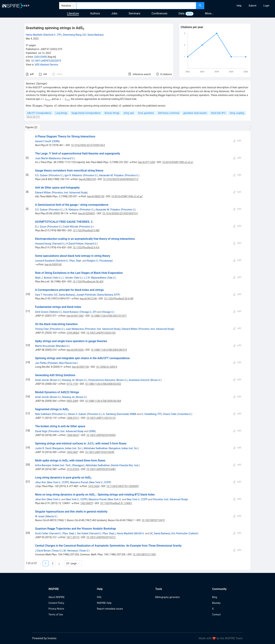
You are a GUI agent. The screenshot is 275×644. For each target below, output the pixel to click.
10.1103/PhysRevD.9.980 (86, 230)
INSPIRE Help (104, 603)
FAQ (99, 597)
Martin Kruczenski (45, 346)
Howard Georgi (43, 244)
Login (266, 6)
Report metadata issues (110, 609)
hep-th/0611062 (75, 316)
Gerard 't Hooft (43, 141)
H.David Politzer (75, 244)
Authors (95, 13)
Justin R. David (43, 448)
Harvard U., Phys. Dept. (62, 533)
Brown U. (55, 380)
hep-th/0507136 (80, 367)
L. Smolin (68, 278)
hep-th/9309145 (53, 265)
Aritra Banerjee (43, 465)
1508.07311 (73, 418)
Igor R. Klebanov (73, 175)
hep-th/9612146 (88, 299)
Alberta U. (51, 516)
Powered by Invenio (44, 638)
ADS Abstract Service (46, 65)
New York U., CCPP (58, 482)
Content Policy (56, 603)
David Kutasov (71, 312)
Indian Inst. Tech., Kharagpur (68, 465)
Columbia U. (185, 414)
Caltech (193, 533)
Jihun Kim (41, 482)
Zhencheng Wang (72, 35)
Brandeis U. (63, 346)
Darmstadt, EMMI (127, 414)
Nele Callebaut (43, 414)
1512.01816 (73, 469)
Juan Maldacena (75, 329)
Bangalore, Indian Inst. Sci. (67, 448)
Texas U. (57, 551)
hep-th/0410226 (75, 350)
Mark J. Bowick (43, 278)
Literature (73, 13)
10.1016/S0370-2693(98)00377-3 (120, 179)
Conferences (159, 13)
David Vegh (41, 431)
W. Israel (40, 516)
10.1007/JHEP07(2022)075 (46, 61)
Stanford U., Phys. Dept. (69, 261)
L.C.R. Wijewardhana (95, 278)
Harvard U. (68, 158)
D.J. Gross (41, 227)
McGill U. (140, 533)
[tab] (36, 127)
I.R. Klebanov (72, 210)
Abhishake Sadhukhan (96, 448)
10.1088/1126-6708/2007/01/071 (109, 316)
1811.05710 (73, 537)
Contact (216, 615)
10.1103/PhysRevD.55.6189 (119, 299)
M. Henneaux (71, 551)
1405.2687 (72, 452)
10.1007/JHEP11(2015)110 (101, 418)
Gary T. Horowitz (44, 295)
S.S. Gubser (41, 175)
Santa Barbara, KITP (108, 295)
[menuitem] (239, 6)
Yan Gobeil (83, 533)
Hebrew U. (55, 312)
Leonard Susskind (45, 261)
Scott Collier (42, 533)
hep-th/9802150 (96, 196)
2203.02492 (41, 57)
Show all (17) (33, 117)
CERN (56, 141)
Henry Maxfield (34, 35)
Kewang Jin (69, 380)
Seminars (134, 13)
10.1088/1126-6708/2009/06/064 (103, 401)
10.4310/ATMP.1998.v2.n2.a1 (178, 162)
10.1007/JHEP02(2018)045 (101, 435)
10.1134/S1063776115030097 (123, 486)
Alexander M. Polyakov (111, 175)
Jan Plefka (41, 363)
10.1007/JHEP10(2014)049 (99, 452)
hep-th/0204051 (87, 213)
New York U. (54, 499)
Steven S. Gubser (77, 414)
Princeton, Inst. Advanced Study (70, 193)
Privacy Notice (56, 609)
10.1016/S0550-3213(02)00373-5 (120, 213)
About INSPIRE (56, 597)
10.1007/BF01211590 (144, 554)
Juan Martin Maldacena (48, 158)
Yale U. (57, 278)
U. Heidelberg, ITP (151, 414)
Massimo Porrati (79, 482)
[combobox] (136, 6)
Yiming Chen (42, 329)
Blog (214, 597)
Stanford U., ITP (52, 35)
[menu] (240, 6)
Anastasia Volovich (139, 380)
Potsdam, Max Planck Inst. (63, 363)
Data (181, 13)
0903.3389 (72, 401)
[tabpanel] (137, 350)
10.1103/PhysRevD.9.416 (86, 247)
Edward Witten (43, 193)
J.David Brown (43, 551)
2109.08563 (73, 333)
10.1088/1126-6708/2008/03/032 (103, 384)
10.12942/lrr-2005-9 (107, 367)
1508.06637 (73, 435)
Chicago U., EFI (88, 312)
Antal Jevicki (42, 380)
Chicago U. (108, 312)
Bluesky (216, 603)
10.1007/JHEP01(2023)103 (101, 333)
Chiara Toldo (170, 414)
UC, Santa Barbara (93, 35)
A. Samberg (109, 414)
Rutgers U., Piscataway (99, 261)
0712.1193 (72, 384)
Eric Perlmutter (180, 533)
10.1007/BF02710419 (153, 520)
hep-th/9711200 (146, 162)
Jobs (114, 13)
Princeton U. (56, 175)
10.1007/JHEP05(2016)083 (101, 469)
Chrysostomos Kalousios (102, 380)
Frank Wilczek (71, 227)
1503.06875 (86, 503)
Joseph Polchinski (86, 295)
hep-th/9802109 (87, 179)
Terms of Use (56, 615)
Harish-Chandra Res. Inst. (125, 465)
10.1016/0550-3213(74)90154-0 (88, 145)
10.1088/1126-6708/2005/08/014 (109, 350)
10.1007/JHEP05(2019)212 (101, 537)
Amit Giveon (42, 312)
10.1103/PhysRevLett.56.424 (88, 282)
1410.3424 (94, 486)
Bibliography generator (167, 597)
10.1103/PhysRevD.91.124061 (116, 503)
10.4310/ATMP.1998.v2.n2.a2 (127, 196)
